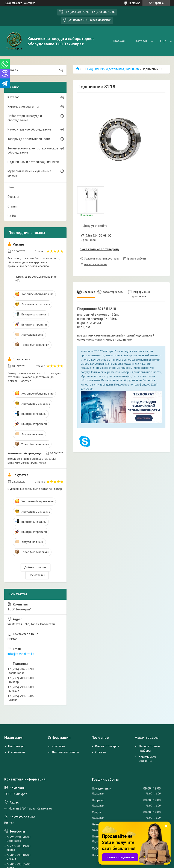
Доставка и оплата (65, 752)
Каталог (126, 41)
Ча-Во (12, 216)
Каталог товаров (107, 746)
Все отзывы (37, 575)
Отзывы (13, 197)
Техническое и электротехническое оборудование (33, 151)
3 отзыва (135, 3)
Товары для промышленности (29, 139)
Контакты (59, 746)
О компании (17, 752)
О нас (148, 41)
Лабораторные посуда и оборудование (25, 118)
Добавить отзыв (35, 567)
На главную (16, 746)
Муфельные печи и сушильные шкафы (29, 173)
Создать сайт (14, 3)
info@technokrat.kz (21, 654)
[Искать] (61, 70)
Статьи (13, 206)
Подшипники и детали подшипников (113, 69)
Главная (103, 41)
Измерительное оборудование (29, 129)
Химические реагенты (23, 107)
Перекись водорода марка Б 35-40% (36, 279)
